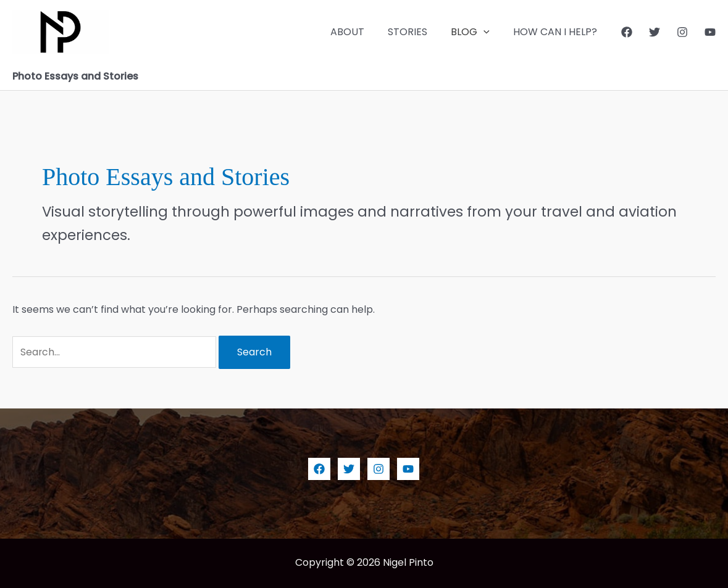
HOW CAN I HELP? (557, 32)
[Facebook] (627, 32)
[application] (489, 32)
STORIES (417, 32)
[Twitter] (655, 32)
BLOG (476, 32)
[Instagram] (682, 32)
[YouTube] (710, 32)
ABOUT (360, 32)
